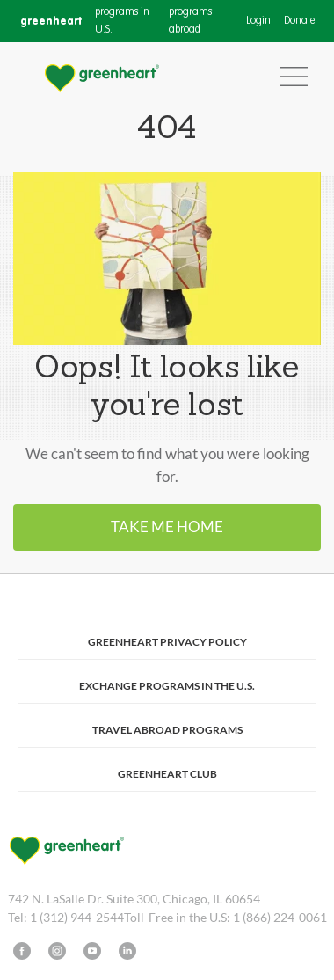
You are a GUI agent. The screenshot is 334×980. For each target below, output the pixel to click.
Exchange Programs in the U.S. (167, 686)
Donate (299, 21)
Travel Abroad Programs (167, 730)
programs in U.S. (122, 21)
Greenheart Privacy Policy (167, 642)
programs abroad (190, 21)
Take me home (167, 527)
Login (258, 21)
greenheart (51, 21)
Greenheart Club (167, 774)
